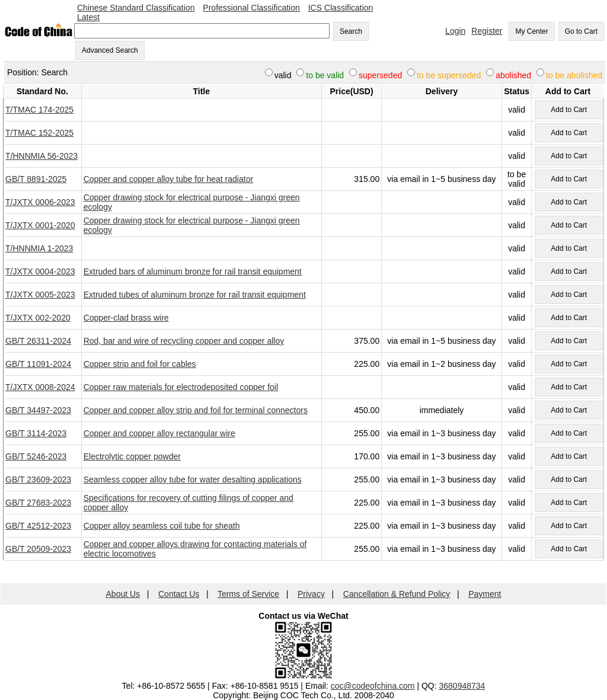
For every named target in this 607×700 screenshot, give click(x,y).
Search (351, 31)
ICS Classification (341, 8)
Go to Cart (581, 31)
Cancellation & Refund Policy (397, 594)
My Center (531, 31)
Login (455, 31)
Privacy (311, 594)
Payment (485, 594)
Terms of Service (248, 594)
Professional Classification (251, 8)
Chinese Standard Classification (136, 8)
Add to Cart (569, 110)
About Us (123, 594)
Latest (88, 17)
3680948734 (462, 686)
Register (487, 31)
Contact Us (179, 594)
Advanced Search (110, 50)
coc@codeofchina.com (373, 686)
